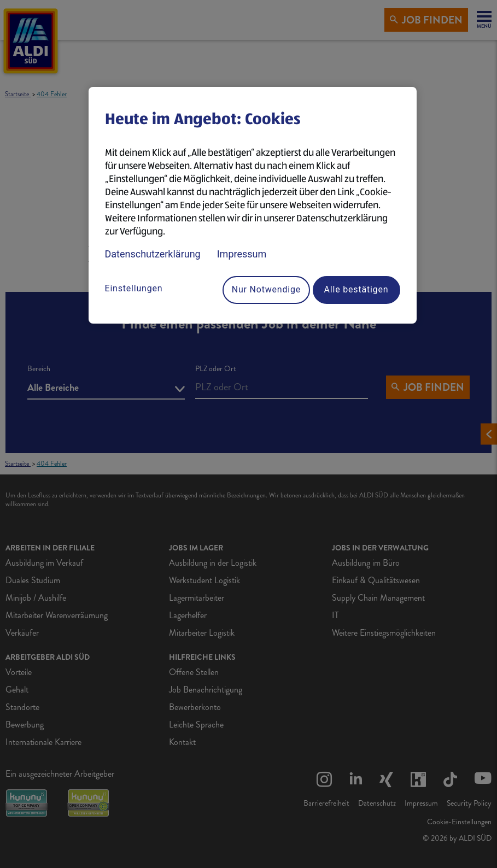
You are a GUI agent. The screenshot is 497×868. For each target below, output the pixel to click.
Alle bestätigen (356, 289)
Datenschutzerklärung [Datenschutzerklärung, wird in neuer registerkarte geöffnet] (153, 254)
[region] (253, 205)
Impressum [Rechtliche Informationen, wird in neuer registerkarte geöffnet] (242, 254)
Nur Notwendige (266, 289)
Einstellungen (134, 288)
